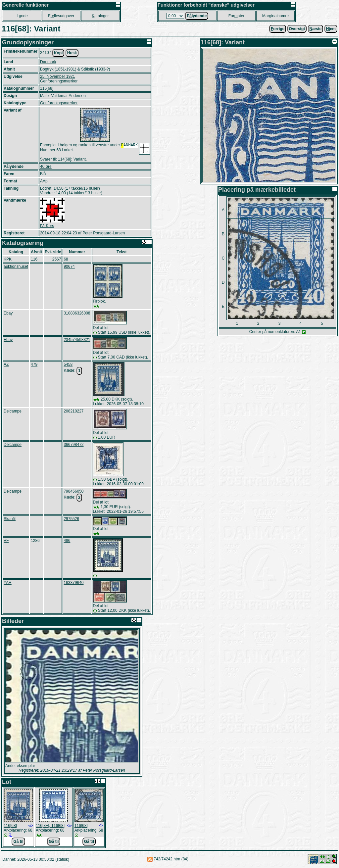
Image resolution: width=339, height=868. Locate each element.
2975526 (71, 519)
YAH (8, 583)
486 (67, 541)
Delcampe (13, 412)
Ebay (8, 314)
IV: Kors (47, 226)
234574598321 (77, 340)
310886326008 (77, 314)
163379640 (73, 583)
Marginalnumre (275, 16)
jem (331, 29)
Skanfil (10, 519)
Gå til (18, 842)
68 (66, 260)
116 (34, 260)
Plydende (197, 16)
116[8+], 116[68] (50, 826)
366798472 (73, 445)
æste (316, 29)
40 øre (46, 167)
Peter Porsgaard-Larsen (104, 234)
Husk (72, 53)
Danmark (48, 62)
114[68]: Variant (72, 160)
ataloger (100, 16)
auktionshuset (16, 267)
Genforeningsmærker (59, 103)
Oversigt (297, 29)
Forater (237, 16)
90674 (69, 267)
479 (34, 365)
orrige (278, 29)
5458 (68, 365)
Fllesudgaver (61, 16)
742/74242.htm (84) (171, 860)
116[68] (10, 826)
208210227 (73, 412)
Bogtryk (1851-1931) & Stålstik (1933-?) (75, 69)
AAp (44, 182)
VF (6, 541)
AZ (6, 365)
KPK (8, 260)
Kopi (58, 53)
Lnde (22, 16)
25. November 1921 (57, 76)
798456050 (73, 492)
